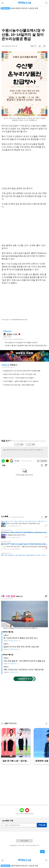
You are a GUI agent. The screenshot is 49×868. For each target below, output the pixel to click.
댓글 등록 (43, 461)
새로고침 (18, 365)
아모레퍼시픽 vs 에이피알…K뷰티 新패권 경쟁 (19, 385)
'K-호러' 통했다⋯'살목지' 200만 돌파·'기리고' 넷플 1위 (21, 381)
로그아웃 (17, 461)
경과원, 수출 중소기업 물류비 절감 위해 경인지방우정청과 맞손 (26, 345)
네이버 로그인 (3, 461)
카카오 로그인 (7, 461)
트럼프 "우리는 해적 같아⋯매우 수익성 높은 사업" (20, 374)
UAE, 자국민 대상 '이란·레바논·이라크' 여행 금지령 (24, 670)
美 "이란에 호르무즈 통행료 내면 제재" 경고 (21, 638)
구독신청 (42, 825)
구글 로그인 (12, 461)
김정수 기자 (12, 334)
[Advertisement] (25, 19)
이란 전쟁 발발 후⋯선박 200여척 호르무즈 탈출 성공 (24, 661)
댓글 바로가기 (42, 852)
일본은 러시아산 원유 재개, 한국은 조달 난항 (21, 647)
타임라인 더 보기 (24, 679)
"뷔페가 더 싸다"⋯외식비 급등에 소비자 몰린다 (19, 378)
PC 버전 (24, 841)
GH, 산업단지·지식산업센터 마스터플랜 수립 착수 (21, 342)
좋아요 (19, 334)
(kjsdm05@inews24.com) (20, 320)
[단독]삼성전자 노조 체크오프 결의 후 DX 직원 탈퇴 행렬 (22, 371)
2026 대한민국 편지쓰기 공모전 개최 (24, 8)
